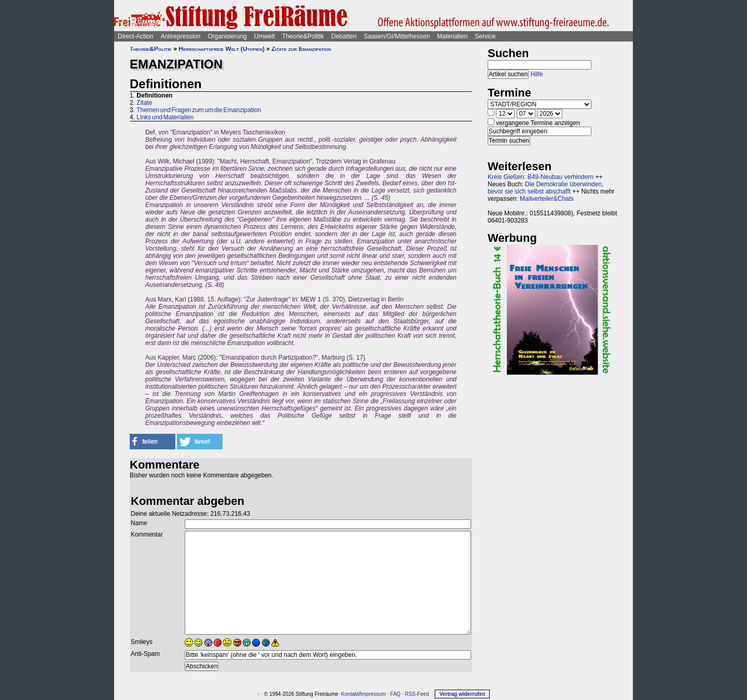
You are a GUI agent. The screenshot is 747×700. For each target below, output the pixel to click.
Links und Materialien (165, 117)
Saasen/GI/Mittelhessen (397, 36)
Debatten (344, 36)
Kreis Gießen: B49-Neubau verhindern (541, 177)
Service (485, 36)
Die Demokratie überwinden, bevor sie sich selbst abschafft (545, 188)
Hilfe (537, 74)
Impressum (373, 694)
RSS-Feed (417, 694)
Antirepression (181, 36)
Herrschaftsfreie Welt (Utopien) (222, 49)
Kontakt (350, 694)
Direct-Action (136, 36)
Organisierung (227, 36)
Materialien (453, 36)
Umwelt (265, 36)
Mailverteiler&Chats (547, 199)
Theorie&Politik (303, 36)
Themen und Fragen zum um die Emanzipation (199, 110)
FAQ (395, 694)
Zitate (144, 103)
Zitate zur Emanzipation (301, 49)
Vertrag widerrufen (462, 694)
